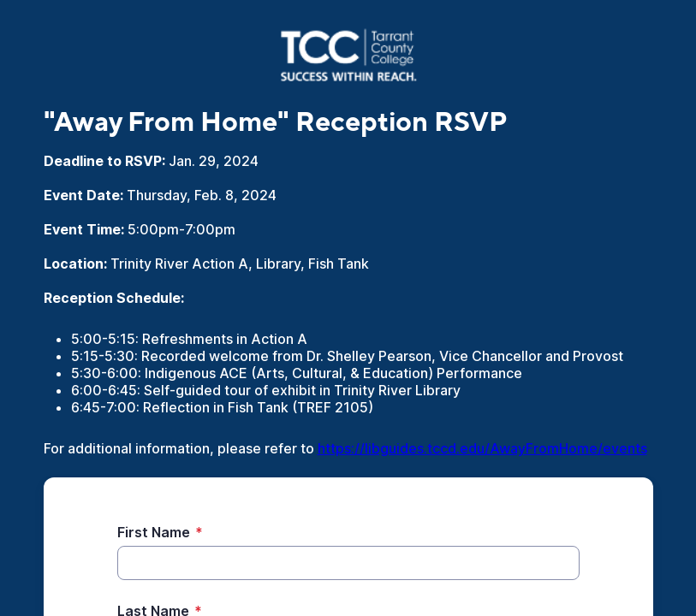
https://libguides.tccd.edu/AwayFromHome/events (482, 448)
